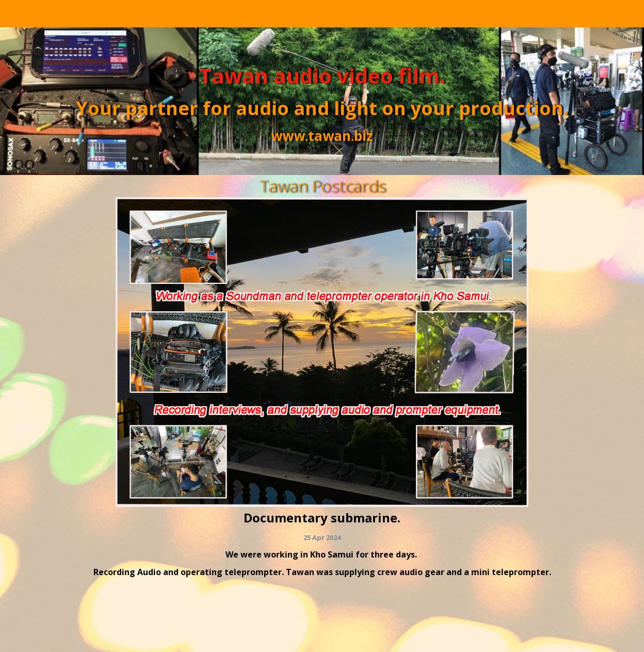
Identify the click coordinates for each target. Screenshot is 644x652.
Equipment (118, 13)
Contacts (328, 13)
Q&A (231, 13)
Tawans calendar (405, 13)
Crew (64, 13)
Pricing (275, 13)
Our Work (182, 13)
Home (21, 13)
